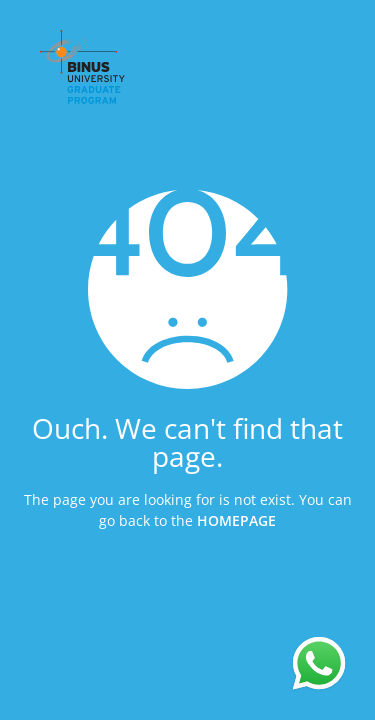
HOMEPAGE (236, 519)
